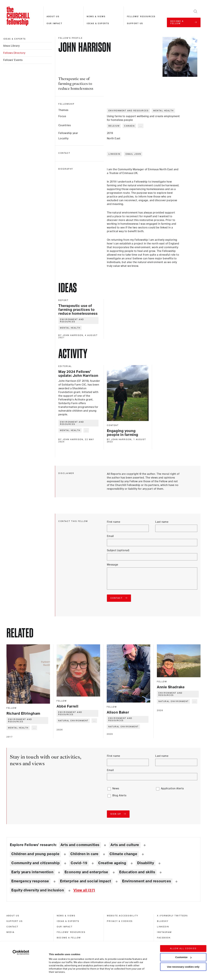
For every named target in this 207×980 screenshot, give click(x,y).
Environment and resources (129, 111)
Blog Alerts (119, 796)
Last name (162, 522)
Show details (53, 968)
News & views (96, 17)
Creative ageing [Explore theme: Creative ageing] (112, 863)
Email (110, 536)
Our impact (54, 23)
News (116, 789)
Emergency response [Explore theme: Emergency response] (30, 881)
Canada (129, 126)
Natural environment (73, 721)
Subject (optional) (118, 550)
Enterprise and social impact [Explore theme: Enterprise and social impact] (86, 881)
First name (114, 522)
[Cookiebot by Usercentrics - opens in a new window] (21, 933)
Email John (133, 154)
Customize (183, 938)
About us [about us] (13, 916)
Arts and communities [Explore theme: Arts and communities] (80, 845)
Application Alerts (172, 789)
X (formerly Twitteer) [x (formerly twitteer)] (172, 916)
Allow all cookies (183, 929)
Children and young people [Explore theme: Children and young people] (35, 854)
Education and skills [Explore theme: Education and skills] (137, 872)
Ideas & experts (98, 23)
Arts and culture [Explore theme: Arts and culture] (125, 845)
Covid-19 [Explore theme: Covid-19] (79, 863)
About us (53, 17)
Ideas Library (11, 46)
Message (113, 565)
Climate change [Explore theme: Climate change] (123, 854)
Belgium (114, 126)
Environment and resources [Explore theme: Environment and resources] (147, 881)
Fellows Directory (14, 53)
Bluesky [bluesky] (163, 921)
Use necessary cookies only (183, 947)
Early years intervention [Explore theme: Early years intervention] (32, 872)
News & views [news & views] (66, 916)
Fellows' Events (13, 60)
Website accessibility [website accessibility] (123, 916)
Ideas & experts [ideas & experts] (15, 39)
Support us (135, 23)
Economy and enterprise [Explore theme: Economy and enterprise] (86, 872)
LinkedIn (114, 154)
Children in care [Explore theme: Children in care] (84, 854)
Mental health (163, 111)
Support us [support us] (15, 921)
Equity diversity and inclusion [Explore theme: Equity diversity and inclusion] (38, 890)
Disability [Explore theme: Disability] (146, 863)
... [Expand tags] (141, 126)
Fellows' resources (141, 17)
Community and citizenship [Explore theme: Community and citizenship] (35, 863)
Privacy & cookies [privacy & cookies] (120, 921)
